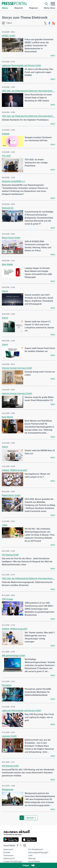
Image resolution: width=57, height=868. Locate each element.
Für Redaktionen (36, 849)
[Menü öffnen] (53, 4)
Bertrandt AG (8, 208)
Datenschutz (9, 858)
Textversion (8, 855)
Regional (33, 8)
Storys (5, 8)
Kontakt (7, 852)
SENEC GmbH (9, 36)
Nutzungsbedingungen (38, 852)
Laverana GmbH (9, 736)
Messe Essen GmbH (11, 238)
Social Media (34, 862)
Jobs (30, 855)
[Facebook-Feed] (49, 23)
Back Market (7, 264)
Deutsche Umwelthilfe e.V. (14, 181)
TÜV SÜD (6, 156)
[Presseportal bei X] (20, 846)
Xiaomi (5, 291)
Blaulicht (19, 8)
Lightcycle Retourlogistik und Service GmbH (21, 65)
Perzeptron (7, 685)
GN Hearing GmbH (10, 555)
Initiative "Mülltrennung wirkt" (15, 470)
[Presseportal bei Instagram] (24, 845)
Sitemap (32, 858)
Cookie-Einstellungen (13, 862)
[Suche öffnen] (46, 4)
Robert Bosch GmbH (11, 495)
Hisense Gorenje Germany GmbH (17, 368)
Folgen (28, 865)
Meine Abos (50, 8)
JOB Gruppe (7, 599)
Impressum (8, 849)
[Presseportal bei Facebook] (17, 846)
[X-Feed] (45, 23)
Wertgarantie (8, 789)
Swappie (6, 134)
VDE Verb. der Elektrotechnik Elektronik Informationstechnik (28, 91)
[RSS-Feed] (53, 23)
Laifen (5, 525)
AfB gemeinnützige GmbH (13, 656)
